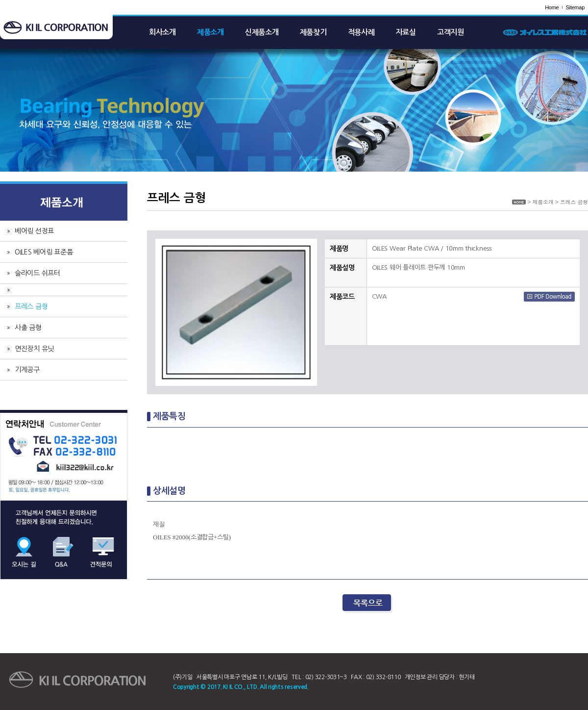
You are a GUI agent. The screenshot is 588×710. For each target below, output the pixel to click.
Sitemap (575, 7)
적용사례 (361, 32)
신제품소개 (262, 32)
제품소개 (210, 32)
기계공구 (27, 370)
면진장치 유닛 (34, 349)
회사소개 (162, 32)
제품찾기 (313, 32)
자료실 (406, 32)
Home (552, 7)
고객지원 (451, 32)
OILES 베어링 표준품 (44, 252)
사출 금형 (28, 328)
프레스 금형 (31, 306)
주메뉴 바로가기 (0, 0)
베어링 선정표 (34, 231)
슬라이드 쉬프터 (37, 273)
